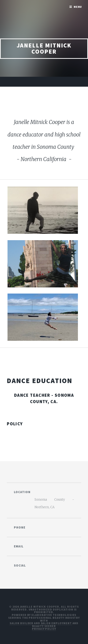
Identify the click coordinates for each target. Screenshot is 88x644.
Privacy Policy (44, 629)
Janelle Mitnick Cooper (44, 48)
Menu (78, 7)
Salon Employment (56, 623)
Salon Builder (21, 623)
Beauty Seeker (44, 626)
